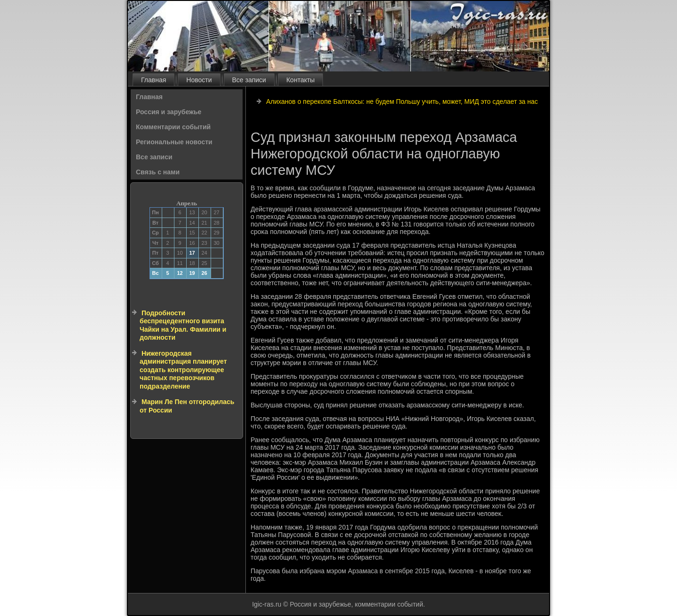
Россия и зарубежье (169, 112)
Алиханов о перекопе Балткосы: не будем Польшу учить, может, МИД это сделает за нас (402, 101)
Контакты (300, 80)
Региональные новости (174, 142)
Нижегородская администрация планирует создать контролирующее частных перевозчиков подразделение (183, 370)
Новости (199, 80)
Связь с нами (158, 172)
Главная (154, 80)
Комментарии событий (173, 127)
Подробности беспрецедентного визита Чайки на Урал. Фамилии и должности (183, 325)
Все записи (249, 80)
